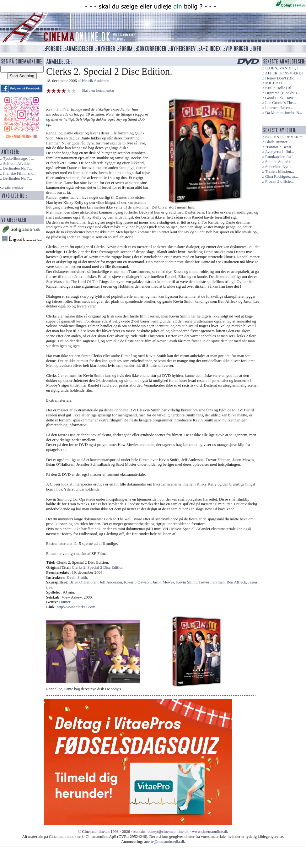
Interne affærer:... (279, 108)
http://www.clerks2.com (76, 607)
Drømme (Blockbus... (283, 93)
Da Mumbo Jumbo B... (284, 113)
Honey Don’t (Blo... (281, 78)
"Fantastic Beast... (280, 147)
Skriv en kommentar (98, 90)
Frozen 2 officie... (279, 182)
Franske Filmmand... (20, 173)
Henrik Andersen (96, 81)
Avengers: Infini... (279, 152)
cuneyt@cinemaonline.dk (168, 832)
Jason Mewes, (164, 582)
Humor (65, 602)
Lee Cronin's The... (281, 103)
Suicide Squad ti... (280, 162)
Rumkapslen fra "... (281, 157)
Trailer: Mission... (280, 171)
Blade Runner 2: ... (280, 142)
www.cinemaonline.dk (210, 832)
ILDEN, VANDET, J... (283, 68)
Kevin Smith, (187, 582)
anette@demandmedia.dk (164, 842)
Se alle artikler (12, 188)
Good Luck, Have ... (282, 98)
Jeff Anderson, (112, 582)
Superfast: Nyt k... (280, 167)
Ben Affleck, (237, 582)
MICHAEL (274, 83)
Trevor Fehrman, (213, 582)
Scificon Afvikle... (18, 164)
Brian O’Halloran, (84, 582)
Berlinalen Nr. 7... (18, 168)
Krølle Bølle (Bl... (280, 88)
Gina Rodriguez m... (282, 176)
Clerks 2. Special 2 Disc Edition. (98, 567)
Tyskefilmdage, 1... (19, 159)
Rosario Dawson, (138, 582)
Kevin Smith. (77, 578)
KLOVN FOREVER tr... (285, 137)
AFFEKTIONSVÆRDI (284, 73)
